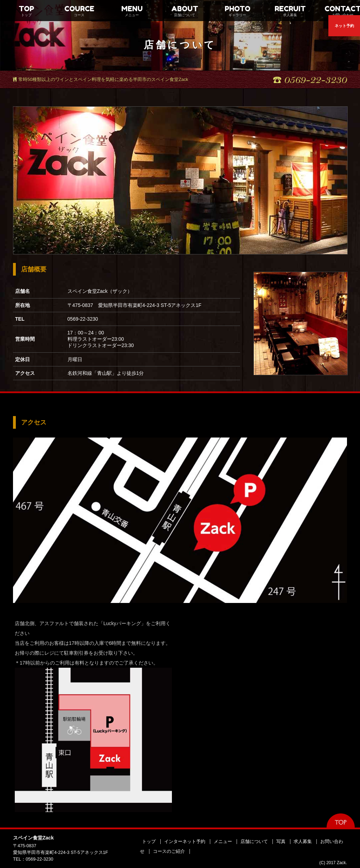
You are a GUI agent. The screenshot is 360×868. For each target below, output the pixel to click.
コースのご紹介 (169, 851)
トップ (149, 842)
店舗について (254, 842)
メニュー (223, 842)
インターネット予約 (185, 842)
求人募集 (303, 842)
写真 (281, 842)
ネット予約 (344, 26)
